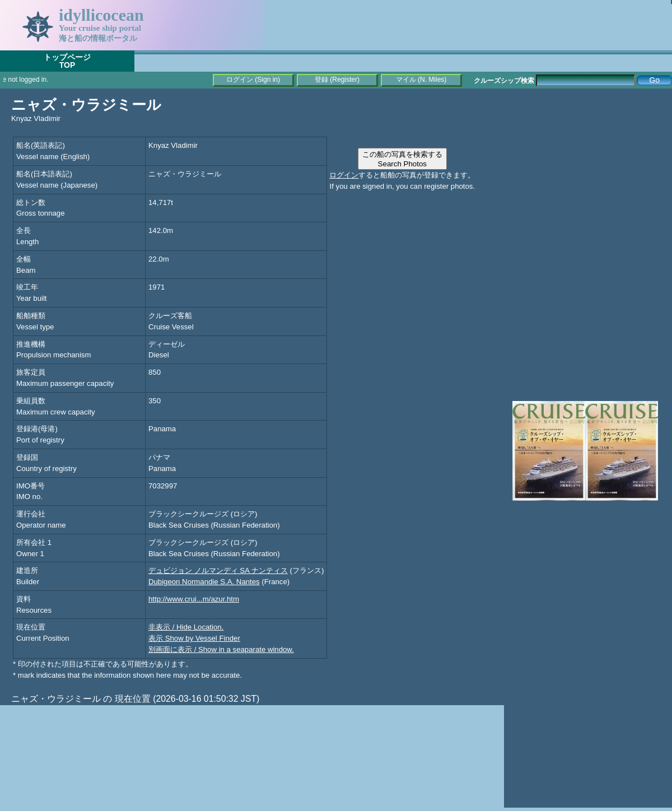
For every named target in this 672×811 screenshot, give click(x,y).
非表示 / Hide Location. (186, 627)
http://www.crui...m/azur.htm (194, 599)
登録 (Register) (337, 80)
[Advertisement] (588, 168)
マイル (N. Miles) (421, 80)
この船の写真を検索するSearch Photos (402, 159)
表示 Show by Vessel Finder (194, 638)
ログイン (344, 175)
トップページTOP (67, 61)
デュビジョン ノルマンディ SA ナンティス (218, 570)
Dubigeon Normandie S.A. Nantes (204, 582)
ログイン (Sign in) (253, 80)
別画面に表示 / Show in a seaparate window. (221, 649)
